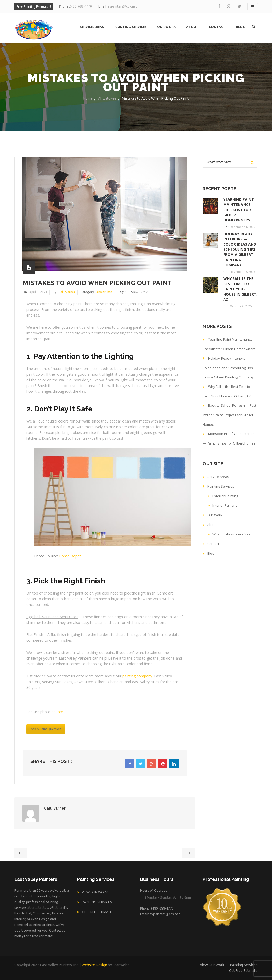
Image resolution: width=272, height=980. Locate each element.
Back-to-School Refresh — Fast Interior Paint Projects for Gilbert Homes (229, 415)
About (192, 27)
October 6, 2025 (241, 306)
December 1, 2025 (242, 227)
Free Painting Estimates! (34, 7)
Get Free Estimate (97, 912)
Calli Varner (67, 292)
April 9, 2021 (38, 292)
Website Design (94, 965)
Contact (217, 27)
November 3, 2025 (242, 272)
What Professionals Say (231, 534)
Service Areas (92, 27)
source (57, 712)
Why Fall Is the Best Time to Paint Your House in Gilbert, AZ (240, 289)
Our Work (166, 27)
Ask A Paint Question (46, 729)
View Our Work (95, 892)
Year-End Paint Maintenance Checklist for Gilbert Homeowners (239, 210)
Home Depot (70, 556)
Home (88, 98)
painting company (137, 676)
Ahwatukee (107, 98)
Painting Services (131, 27)
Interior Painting (225, 505)
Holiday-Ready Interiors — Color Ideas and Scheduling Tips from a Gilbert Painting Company (240, 249)
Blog (241, 27)
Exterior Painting (225, 496)
